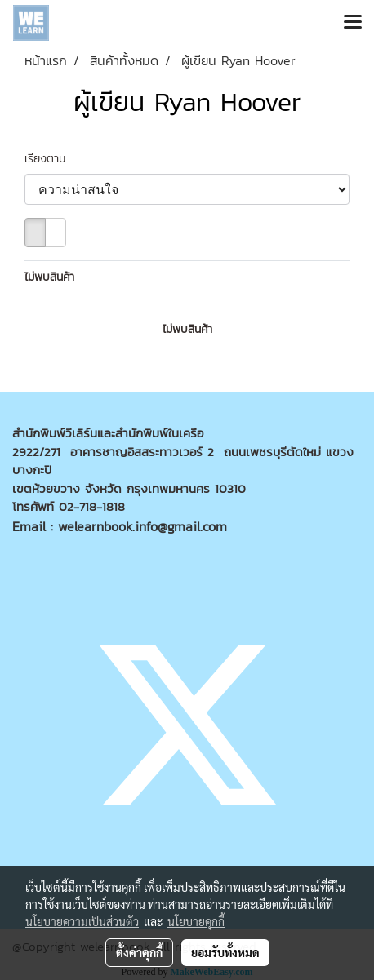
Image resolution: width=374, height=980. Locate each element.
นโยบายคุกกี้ (196, 921)
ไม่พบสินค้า (49, 277)
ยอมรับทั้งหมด (225, 952)
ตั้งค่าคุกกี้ (139, 952)
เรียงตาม (51, 159)
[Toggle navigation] (353, 23)
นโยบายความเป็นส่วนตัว (82, 921)
